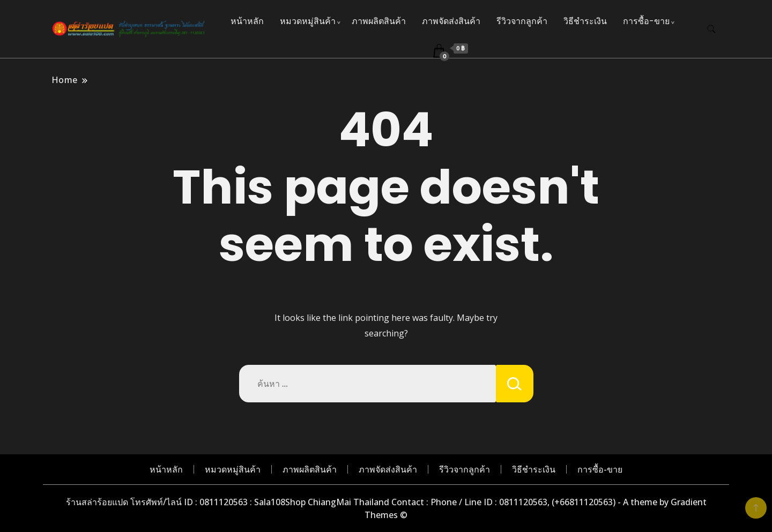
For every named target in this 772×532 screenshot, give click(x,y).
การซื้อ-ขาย (646, 21)
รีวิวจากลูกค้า (522, 21)
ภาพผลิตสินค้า (379, 21)
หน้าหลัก (247, 21)
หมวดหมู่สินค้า (308, 21)
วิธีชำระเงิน (585, 21)
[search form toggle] (711, 29)
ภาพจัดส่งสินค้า (451, 21)
